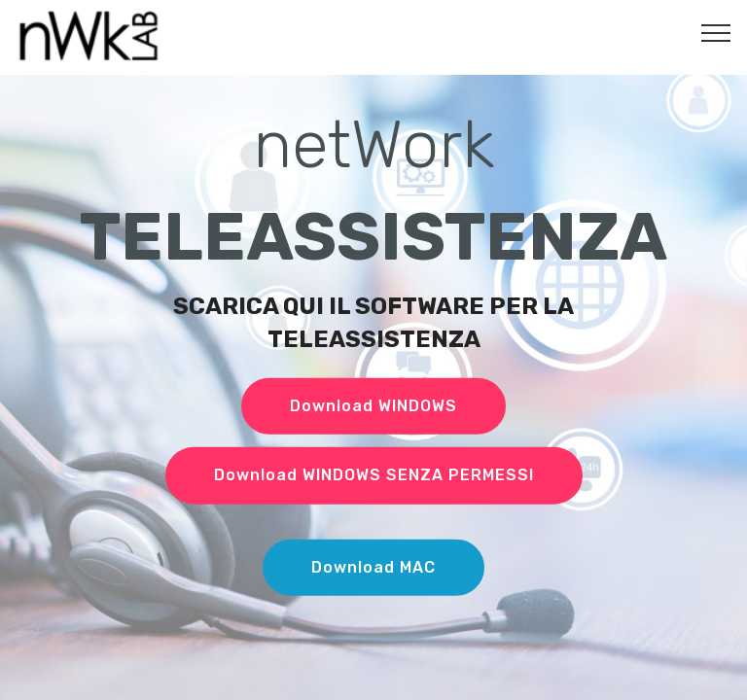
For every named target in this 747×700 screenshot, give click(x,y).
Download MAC (373, 567)
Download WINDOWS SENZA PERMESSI (374, 475)
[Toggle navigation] (716, 32)
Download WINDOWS (373, 406)
